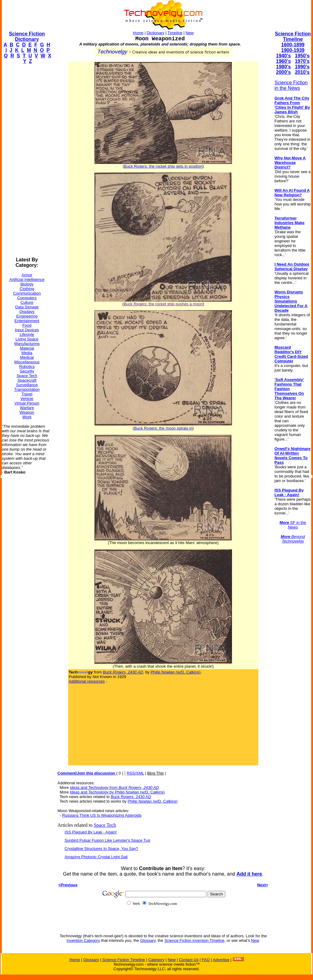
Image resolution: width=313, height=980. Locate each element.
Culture (27, 302)
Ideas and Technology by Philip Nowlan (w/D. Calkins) (117, 792)
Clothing (27, 289)
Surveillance (27, 385)
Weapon (27, 412)
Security (27, 371)
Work (27, 417)
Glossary (148, 940)
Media (27, 353)
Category (156, 960)
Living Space (27, 339)
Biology (27, 284)
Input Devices (27, 330)
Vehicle (27, 399)
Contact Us (189, 960)
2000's (283, 72)
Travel (27, 394)
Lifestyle (27, 334)
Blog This (156, 773)
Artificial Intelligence (27, 279)
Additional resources (87, 681)
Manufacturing (27, 344)
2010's (302, 72)
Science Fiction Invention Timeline (195, 940)
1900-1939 (293, 50)
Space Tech (27, 376)
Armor (27, 275)
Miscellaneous (27, 362)
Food (27, 325)
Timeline (175, 33)
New (190, 33)
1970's (302, 61)
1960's (283, 61)
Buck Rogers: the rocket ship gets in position (163, 166)
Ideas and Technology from (114, 788)
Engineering (27, 316)
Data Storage (27, 307)
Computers (27, 298)
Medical (27, 357)
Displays (27, 312)
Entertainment (27, 321)
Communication (27, 293)
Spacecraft (27, 380)
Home (138, 33)
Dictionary (156, 33)
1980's (283, 67)
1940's (283, 56)
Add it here (249, 874)
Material (27, 348)
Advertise (221, 960)
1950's (302, 56)
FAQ (206, 960)
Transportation (27, 389)
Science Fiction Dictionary (27, 36)
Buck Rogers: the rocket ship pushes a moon (163, 304)
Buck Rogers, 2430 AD (131, 797)
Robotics (27, 367)
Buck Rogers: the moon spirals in (163, 428)
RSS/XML (135, 773)
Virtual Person (27, 403)
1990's (302, 67)
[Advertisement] (26, 161)
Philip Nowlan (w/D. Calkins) (176, 672)
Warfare (27, 408)
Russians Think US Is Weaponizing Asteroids (102, 815)
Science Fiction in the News (291, 85)
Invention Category (83, 940)
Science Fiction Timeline (293, 36)
